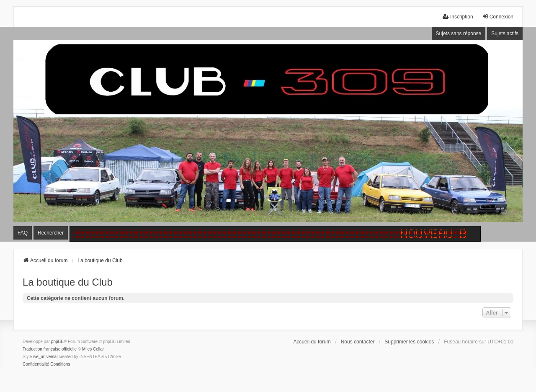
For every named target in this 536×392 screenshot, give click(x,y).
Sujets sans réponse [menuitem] (459, 34)
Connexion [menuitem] (498, 17)
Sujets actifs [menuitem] (505, 34)
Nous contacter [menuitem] (358, 342)
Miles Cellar (93, 349)
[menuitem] (36, 364)
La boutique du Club (68, 282)
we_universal (45, 357)
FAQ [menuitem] (23, 233)
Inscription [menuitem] (458, 17)
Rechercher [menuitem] (51, 233)
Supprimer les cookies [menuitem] (409, 342)
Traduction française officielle (50, 349)
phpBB (57, 342)
